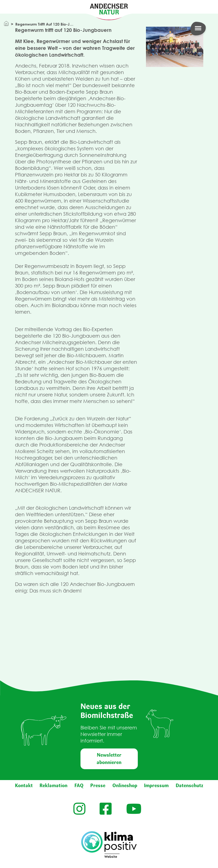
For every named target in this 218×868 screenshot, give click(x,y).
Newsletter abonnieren (109, 759)
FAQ (79, 786)
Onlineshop (125, 786)
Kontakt (24, 786)
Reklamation (53, 786)
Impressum (156, 786)
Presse (98, 786)
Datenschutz (189, 786)
